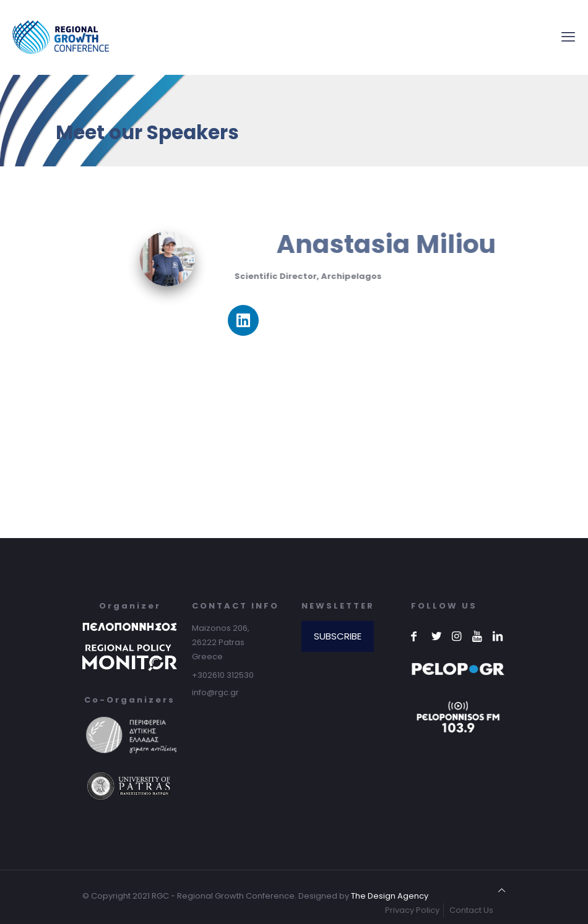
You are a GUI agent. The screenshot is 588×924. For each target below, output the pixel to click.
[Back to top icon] (502, 890)
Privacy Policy (412, 910)
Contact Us (471, 910)
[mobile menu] (568, 37)
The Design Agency (390, 896)
